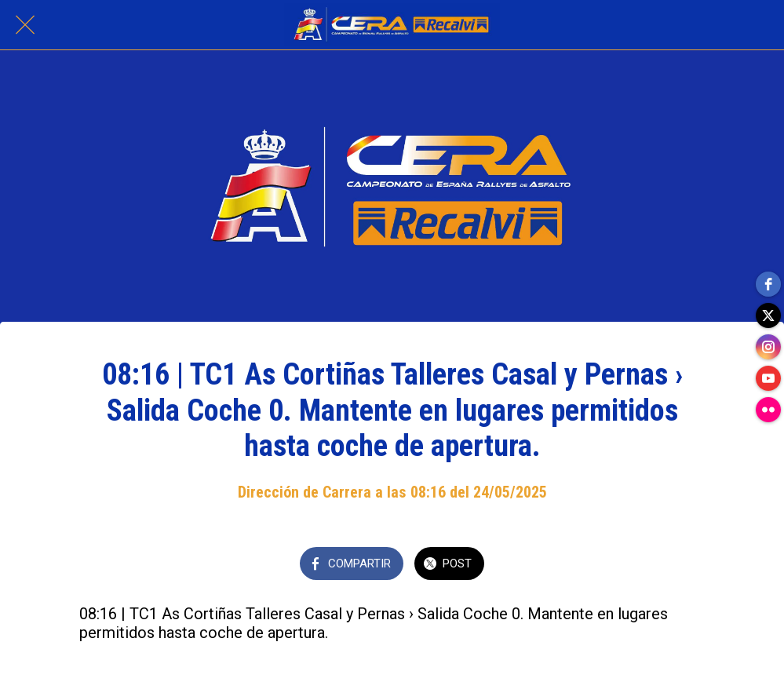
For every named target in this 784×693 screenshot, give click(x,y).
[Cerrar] (25, 25)
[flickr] (768, 410)
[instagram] (768, 347)
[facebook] (768, 284)
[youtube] (768, 378)
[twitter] (768, 315)
